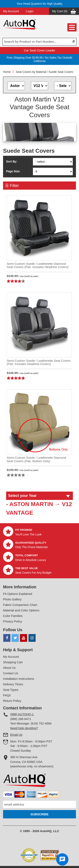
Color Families (13, 616)
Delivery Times (13, 684)
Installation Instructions (19, 679)
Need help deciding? (24, 728)
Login (30, 11)
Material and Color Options (21, 610)
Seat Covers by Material (31, 72)
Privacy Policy (13, 621)
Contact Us (11, 673)
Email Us (16, 735)
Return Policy (12, 701)
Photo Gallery (12, 599)
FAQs (7, 695)
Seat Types (11, 690)
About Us (9, 668)
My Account (11, 11)
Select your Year (22, 496)
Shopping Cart (13, 662)
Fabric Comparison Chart (20, 605)
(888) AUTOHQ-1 (22, 714)
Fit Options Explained (18, 594)
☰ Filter (12, 186)
